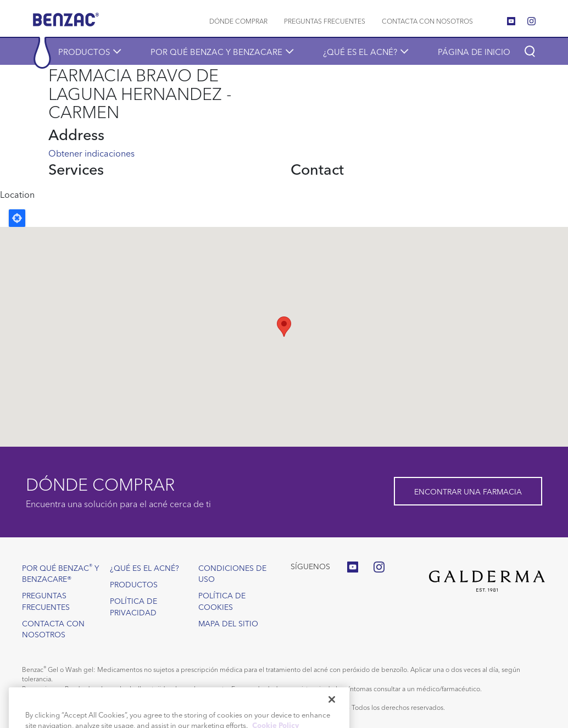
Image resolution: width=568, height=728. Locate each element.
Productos (84, 51)
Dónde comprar (238, 21)
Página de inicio (474, 51)
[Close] (332, 716)
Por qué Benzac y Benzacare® (60, 573)
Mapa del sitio (228, 623)
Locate (17, 218)
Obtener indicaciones (91, 153)
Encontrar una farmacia (468, 491)
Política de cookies (222, 601)
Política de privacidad (133, 606)
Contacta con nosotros (427, 21)
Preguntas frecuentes (325, 21)
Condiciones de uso (232, 573)
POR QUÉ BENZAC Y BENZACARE (216, 51)
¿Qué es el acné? (360, 51)
